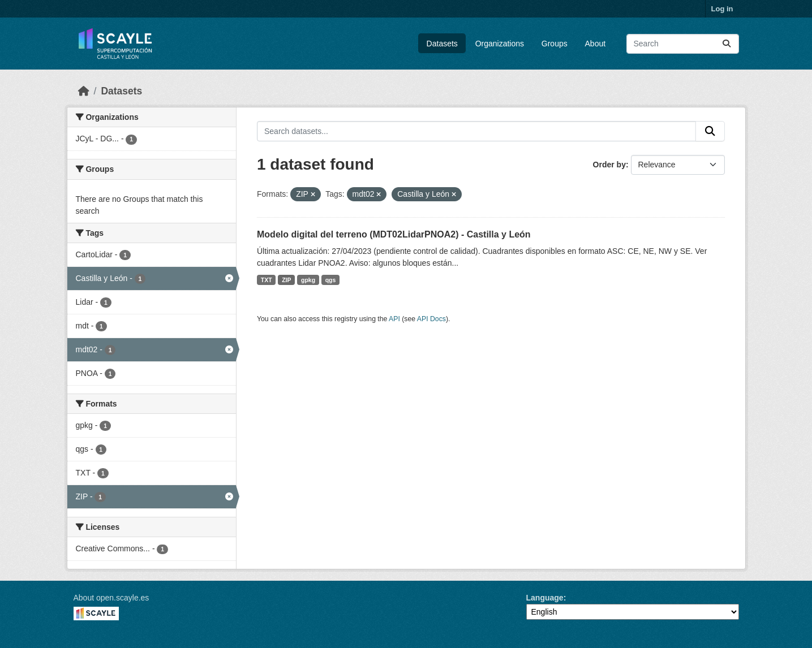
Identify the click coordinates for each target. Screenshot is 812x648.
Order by (609, 165)
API (394, 319)
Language (545, 598)
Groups (555, 44)
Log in (722, 9)
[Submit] (727, 44)
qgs (331, 280)
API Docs (431, 319)
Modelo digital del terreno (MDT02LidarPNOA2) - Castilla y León (394, 234)
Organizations (500, 44)
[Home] (84, 91)
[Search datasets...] (683, 44)
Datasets (442, 44)
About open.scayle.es (111, 598)
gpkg (308, 280)
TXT (267, 280)
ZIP (286, 280)
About (596, 44)
